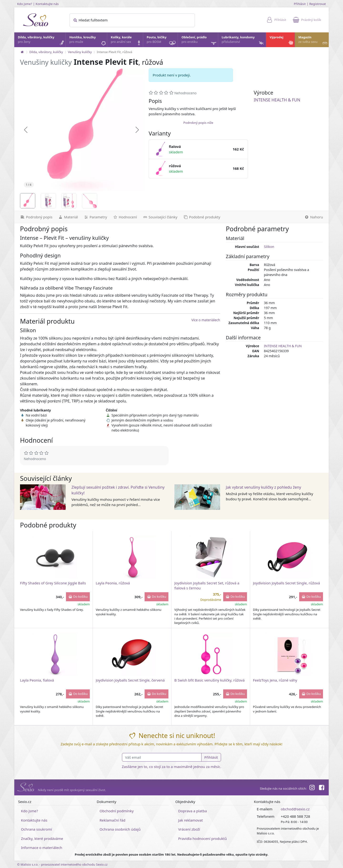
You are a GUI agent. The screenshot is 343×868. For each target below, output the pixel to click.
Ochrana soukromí (37, 829)
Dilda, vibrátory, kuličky (41, 41)
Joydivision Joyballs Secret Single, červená (130, 680)
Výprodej (282, 41)
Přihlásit (300, 4)
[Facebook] (322, 788)
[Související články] (160, 217)
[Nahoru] (315, 217)
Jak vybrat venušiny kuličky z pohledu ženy (263, 487)
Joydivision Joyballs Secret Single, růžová (286, 583)
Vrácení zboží (189, 829)
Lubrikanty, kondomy (243, 41)
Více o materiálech (206, 320)
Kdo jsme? (25, 4)
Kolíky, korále (127, 41)
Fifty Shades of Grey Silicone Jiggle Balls (53, 583)
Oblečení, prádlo (199, 41)
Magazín (313, 41)
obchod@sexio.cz (295, 809)
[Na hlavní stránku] (22, 52)
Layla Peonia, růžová (113, 583)
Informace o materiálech (42, 848)
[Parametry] (95, 217)
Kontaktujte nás (47, 4)
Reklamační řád (112, 820)
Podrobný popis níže (198, 123)
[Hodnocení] (125, 217)
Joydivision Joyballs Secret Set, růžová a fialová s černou (207, 585)
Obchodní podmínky (117, 811)
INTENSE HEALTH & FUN (277, 100)
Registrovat (318, 4)
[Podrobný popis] (35, 217)
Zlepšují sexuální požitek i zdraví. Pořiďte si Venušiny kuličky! (118, 490)
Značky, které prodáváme (42, 838)
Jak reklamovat (190, 820)
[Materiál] (68, 217)
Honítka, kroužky (88, 41)
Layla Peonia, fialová (37, 680)
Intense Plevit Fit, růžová (114, 52)
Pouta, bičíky (162, 41)
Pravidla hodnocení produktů (202, 838)
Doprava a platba (192, 811)
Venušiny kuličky (80, 52)
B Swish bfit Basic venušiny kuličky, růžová (209, 680)
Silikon (269, 247)
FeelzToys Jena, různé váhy (275, 680)
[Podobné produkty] (202, 217)
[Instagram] (312, 788)
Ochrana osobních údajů (120, 829)
